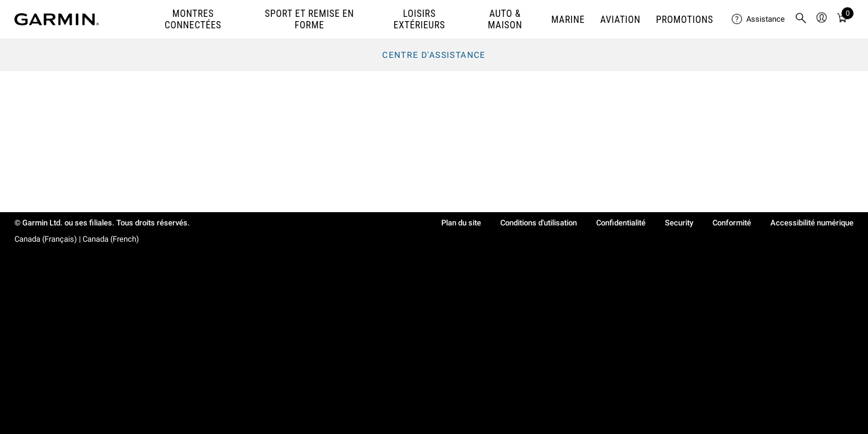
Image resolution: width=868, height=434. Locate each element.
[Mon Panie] (842, 20)
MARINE (568, 20)
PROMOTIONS (684, 20)
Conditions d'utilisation (539, 223)
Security (679, 223)
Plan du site (461, 223)
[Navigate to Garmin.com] (57, 19)
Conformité (732, 223)
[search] (801, 19)
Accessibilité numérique (812, 223)
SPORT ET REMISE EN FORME (309, 19)
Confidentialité (621, 223)
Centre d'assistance (434, 55)
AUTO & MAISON (505, 19)
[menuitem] (758, 19)
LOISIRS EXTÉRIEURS (420, 19)
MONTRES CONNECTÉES (193, 19)
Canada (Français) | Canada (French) (77, 239)
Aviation (621, 20)
